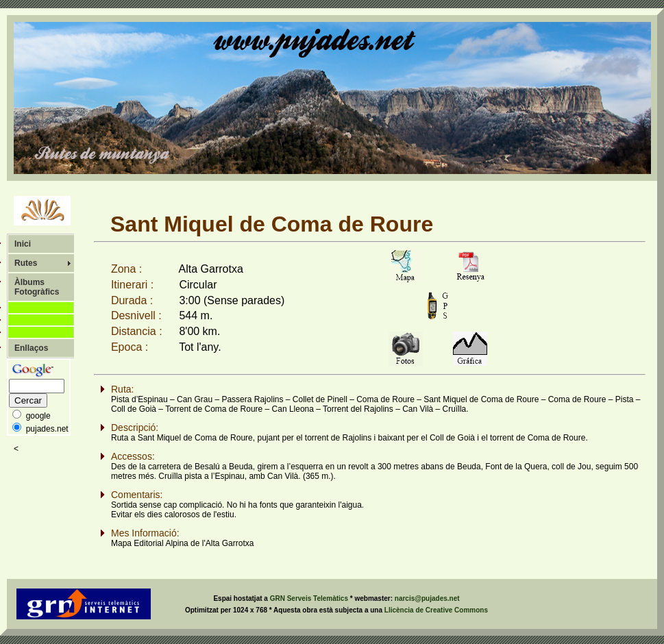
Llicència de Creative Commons (436, 610)
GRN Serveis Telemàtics (310, 598)
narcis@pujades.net (427, 598)
